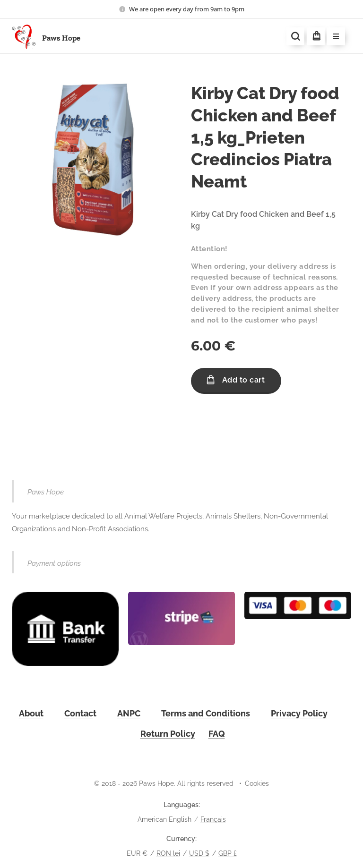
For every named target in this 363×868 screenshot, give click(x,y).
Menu (333, 37)
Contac (79, 713)
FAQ (217, 734)
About (31, 713)
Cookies (257, 783)
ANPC (129, 713)
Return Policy (168, 734)
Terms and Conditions (206, 713)
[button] (295, 36)
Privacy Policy (299, 713)
